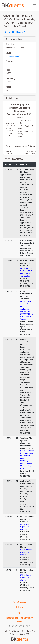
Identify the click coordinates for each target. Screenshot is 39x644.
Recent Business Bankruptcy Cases (19, 619)
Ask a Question (20, 602)
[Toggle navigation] (34, 5)
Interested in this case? (14, 32)
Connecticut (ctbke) (13, 56)
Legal (19, 613)
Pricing (20, 607)
